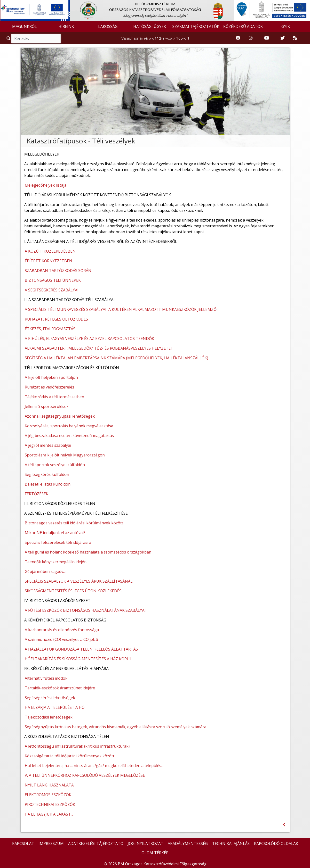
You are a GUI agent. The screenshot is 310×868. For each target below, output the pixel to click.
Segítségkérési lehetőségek (50, 698)
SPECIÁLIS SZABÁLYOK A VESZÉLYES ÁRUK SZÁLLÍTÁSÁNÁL (79, 581)
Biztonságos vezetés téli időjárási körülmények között (74, 523)
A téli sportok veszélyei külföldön (55, 465)
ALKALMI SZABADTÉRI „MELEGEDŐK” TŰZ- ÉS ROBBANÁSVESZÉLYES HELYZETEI (98, 348)
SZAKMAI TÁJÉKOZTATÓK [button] (196, 26)
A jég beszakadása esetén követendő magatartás (69, 436)
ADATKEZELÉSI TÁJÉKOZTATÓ (96, 843)
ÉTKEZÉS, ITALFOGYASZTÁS (50, 329)
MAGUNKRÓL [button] (24, 26)
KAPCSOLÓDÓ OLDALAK (276, 843)
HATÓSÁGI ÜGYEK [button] (150, 26)
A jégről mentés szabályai (48, 445)
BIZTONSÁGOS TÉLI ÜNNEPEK (53, 280)
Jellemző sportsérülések (47, 406)
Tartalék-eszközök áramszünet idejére (60, 688)
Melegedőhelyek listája (46, 185)
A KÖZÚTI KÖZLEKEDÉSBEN (50, 251)
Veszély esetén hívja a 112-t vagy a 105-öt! (155, 38)
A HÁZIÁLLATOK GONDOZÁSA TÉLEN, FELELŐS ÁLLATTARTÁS (81, 649)
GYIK (286, 26)
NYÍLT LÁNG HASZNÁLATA (49, 785)
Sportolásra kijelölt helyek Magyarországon (65, 455)
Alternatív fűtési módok (46, 678)
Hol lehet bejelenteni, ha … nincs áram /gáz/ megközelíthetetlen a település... (94, 766)
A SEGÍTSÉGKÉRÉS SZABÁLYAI (52, 290)
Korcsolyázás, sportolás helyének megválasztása (69, 426)
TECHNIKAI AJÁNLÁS (231, 843)
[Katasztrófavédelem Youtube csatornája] (267, 38)
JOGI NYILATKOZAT (146, 843)
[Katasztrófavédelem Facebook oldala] (238, 38)
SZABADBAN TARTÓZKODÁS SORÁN (58, 271)
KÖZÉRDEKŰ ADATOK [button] (243, 26)
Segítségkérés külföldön (47, 474)
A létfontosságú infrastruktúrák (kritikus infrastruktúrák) (77, 746)
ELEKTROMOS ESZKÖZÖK (48, 795)
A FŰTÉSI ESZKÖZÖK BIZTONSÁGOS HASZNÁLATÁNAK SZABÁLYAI (85, 610)
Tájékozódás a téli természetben (54, 397)
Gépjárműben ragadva (45, 571)
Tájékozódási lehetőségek (49, 717)
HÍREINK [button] (66, 26)
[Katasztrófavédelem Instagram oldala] (251, 38)
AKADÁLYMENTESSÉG (188, 843)
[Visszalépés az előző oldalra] (284, 825)
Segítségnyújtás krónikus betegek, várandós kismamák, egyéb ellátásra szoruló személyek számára (115, 727)
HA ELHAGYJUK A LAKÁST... (49, 814)
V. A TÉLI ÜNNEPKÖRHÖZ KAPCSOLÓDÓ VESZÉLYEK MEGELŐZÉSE (85, 775)
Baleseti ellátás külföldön (48, 484)
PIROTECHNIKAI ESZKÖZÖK (50, 804)
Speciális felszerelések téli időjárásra (58, 542)
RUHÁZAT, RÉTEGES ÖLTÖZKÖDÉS (56, 319)
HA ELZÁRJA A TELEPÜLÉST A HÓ (55, 707)
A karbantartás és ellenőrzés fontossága (62, 630)
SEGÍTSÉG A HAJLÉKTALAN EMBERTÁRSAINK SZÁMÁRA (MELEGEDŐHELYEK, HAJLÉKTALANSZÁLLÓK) (116, 358)
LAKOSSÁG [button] (108, 26)
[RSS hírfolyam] (295, 38)
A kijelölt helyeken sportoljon (51, 377)
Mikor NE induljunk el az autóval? (55, 533)
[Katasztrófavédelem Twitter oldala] (283, 38)
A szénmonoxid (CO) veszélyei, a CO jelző (61, 639)
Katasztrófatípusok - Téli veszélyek (81, 141)
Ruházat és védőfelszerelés (49, 387)
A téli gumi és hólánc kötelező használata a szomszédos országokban (88, 552)
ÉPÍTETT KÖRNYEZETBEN (48, 261)
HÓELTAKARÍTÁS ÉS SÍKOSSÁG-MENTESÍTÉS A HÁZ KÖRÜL (78, 659)
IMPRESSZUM (51, 843)
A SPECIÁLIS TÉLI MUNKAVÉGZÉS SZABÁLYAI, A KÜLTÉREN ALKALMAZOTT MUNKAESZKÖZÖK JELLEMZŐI (121, 309)
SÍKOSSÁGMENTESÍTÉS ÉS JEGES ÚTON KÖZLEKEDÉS (73, 591)
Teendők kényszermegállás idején (56, 562)
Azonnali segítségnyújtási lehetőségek (60, 416)
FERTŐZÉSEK (36, 494)
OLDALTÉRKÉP (155, 853)
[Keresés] (36, 39)
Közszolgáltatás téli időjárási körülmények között (70, 756)
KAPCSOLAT (23, 843)
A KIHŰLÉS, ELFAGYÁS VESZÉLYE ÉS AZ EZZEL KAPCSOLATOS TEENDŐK (89, 339)
